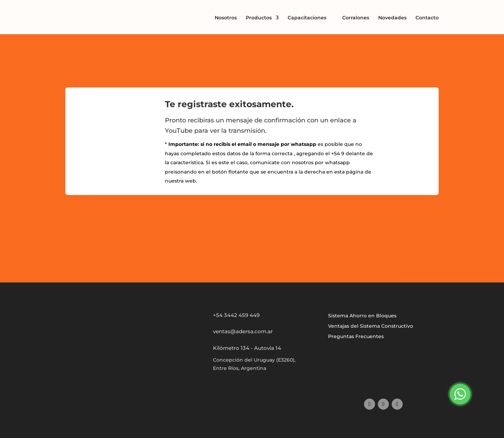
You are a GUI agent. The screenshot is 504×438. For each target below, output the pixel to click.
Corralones (356, 18)
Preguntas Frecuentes (356, 337)
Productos (259, 18)
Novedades (392, 18)
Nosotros (226, 18)
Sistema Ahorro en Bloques (362, 316)
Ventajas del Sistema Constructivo (371, 326)
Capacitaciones (307, 18)
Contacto (427, 18)
